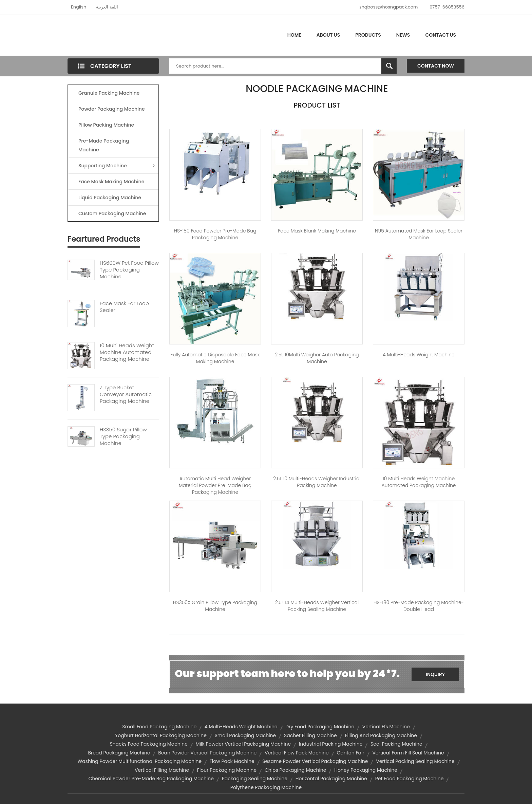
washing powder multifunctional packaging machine (139, 761)
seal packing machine (396, 744)
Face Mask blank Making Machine (317, 231)
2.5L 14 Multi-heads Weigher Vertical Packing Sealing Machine (317, 606)
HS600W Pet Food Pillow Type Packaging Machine (129, 270)
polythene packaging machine (266, 787)
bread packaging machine (119, 753)
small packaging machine (245, 735)
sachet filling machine (310, 735)
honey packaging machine (366, 770)
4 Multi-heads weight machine (419, 355)
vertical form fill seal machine (408, 753)
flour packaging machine (227, 770)
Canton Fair (350, 753)
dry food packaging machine (320, 727)
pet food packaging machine (410, 779)
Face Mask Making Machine (111, 182)
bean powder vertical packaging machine (207, 753)
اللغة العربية (107, 7)
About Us (328, 35)
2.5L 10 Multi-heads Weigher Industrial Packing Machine (317, 482)
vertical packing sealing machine (415, 761)
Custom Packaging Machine (112, 213)
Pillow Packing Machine (106, 125)
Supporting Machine (117, 166)
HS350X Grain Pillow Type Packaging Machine (215, 606)
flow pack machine (232, 761)
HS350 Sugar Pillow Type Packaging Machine (123, 436)
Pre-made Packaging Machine (104, 145)
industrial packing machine (331, 744)
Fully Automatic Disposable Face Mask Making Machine (215, 358)
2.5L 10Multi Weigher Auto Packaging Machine (317, 358)
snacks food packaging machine (148, 744)
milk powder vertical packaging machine (243, 744)
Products (368, 35)
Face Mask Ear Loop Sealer (124, 307)
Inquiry (435, 674)
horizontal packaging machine (331, 779)
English (79, 7)
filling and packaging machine (381, 735)
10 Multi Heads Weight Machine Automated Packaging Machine (127, 352)
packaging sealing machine (255, 779)
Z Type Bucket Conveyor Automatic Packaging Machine (126, 394)
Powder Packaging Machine (112, 109)
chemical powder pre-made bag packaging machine (151, 779)
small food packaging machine (159, 727)
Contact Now (436, 66)
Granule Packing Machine (109, 93)
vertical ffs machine (386, 727)
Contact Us (441, 35)
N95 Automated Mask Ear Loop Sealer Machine (419, 234)
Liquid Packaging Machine (110, 198)
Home (294, 35)
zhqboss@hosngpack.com (389, 7)
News (403, 35)
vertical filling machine (162, 770)
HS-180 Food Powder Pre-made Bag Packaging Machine (215, 234)
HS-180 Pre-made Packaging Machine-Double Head (419, 606)
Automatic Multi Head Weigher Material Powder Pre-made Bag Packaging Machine (215, 485)
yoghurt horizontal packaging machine (161, 735)
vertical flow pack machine (297, 753)
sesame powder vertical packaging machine (315, 761)
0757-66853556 (447, 7)
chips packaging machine (296, 770)
